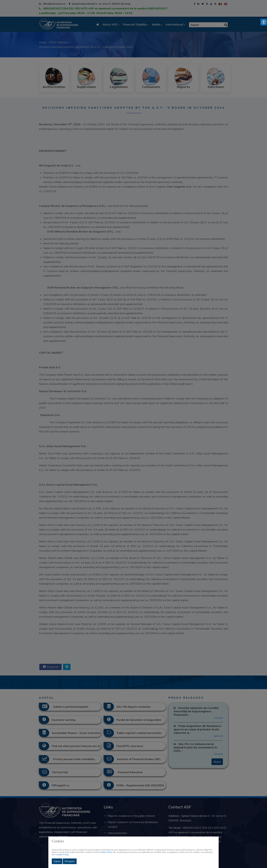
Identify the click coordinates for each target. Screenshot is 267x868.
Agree (57, 861)
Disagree (70, 861)
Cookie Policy (106, 852)
